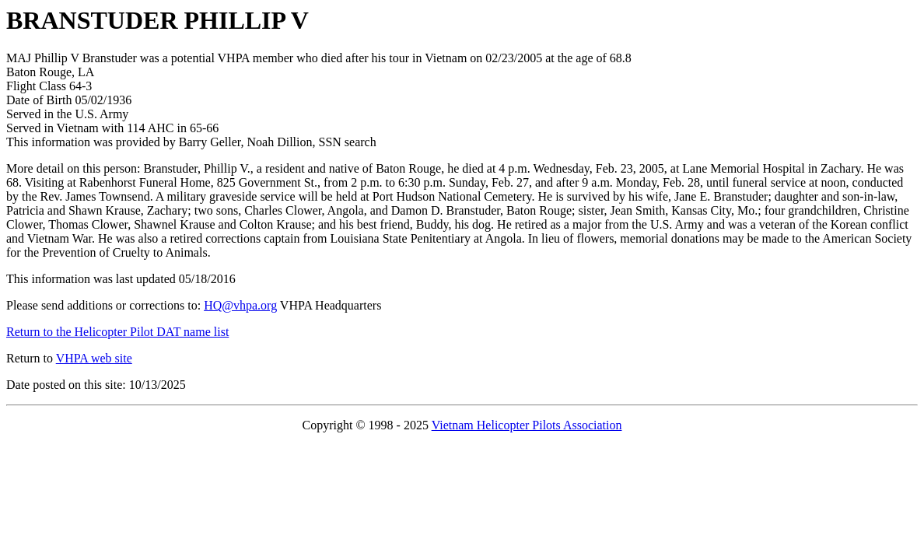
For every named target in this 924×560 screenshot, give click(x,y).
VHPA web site (94, 358)
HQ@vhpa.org (240, 305)
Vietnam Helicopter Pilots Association (527, 425)
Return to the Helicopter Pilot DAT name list (117, 332)
